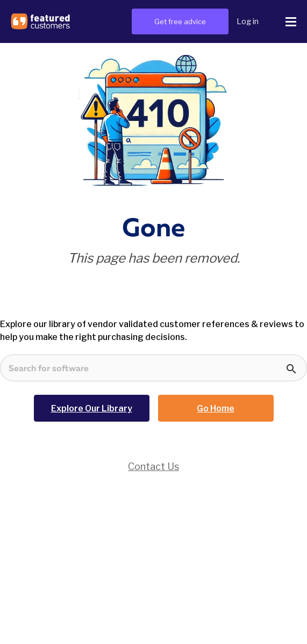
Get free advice (180, 21)
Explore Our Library (92, 408)
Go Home (216, 408)
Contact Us (154, 466)
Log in (248, 21)
